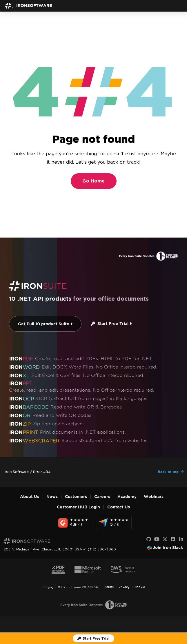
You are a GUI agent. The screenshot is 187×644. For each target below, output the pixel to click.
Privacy (124, 587)
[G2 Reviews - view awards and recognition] (73, 523)
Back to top (168, 472)
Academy (127, 497)
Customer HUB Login (78, 507)
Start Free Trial (111, 324)
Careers (102, 497)
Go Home (93, 181)
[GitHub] (149, 539)
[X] (165, 539)
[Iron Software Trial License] (93, 638)
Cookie (140, 587)
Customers (76, 497)
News (52, 497)
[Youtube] (157, 539)
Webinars (154, 497)
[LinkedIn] (181, 539)
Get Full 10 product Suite (45, 324)
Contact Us (119, 507)
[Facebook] (173, 539)
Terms (109, 587)
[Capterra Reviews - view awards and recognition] (114, 523)
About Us (30, 497)
